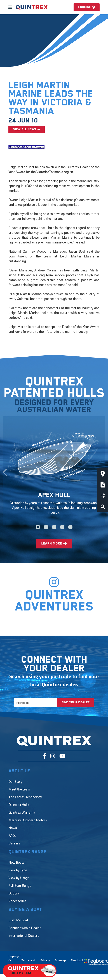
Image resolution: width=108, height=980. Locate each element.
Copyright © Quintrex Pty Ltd (15, 962)
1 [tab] (38, 527)
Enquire (87, 7)
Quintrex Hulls (19, 805)
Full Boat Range (20, 885)
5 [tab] (70, 527)
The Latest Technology (25, 797)
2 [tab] (46, 527)
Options (14, 893)
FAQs (12, 835)
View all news (25, 129)
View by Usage (19, 878)
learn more (52, 544)
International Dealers (24, 935)
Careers (14, 843)
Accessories (17, 901)
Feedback (77, 960)
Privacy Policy (45, 962)
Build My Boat (18, 920)
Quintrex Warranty (22, 812)
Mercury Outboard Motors (28, 820)
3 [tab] (54, 527)
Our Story (15, 781)
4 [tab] (62, 527)
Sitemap (60, 960)
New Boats (16, 862)
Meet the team (19, 789)
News (13, 828)
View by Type (18, 870)
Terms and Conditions (28, 962)
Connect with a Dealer (25, 928)
